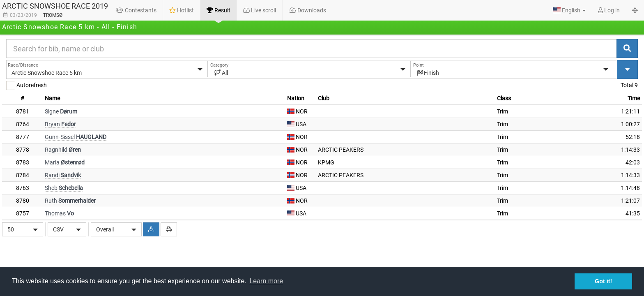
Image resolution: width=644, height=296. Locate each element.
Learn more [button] (266, 281)
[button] (569, 10)
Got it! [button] (603, 281)
